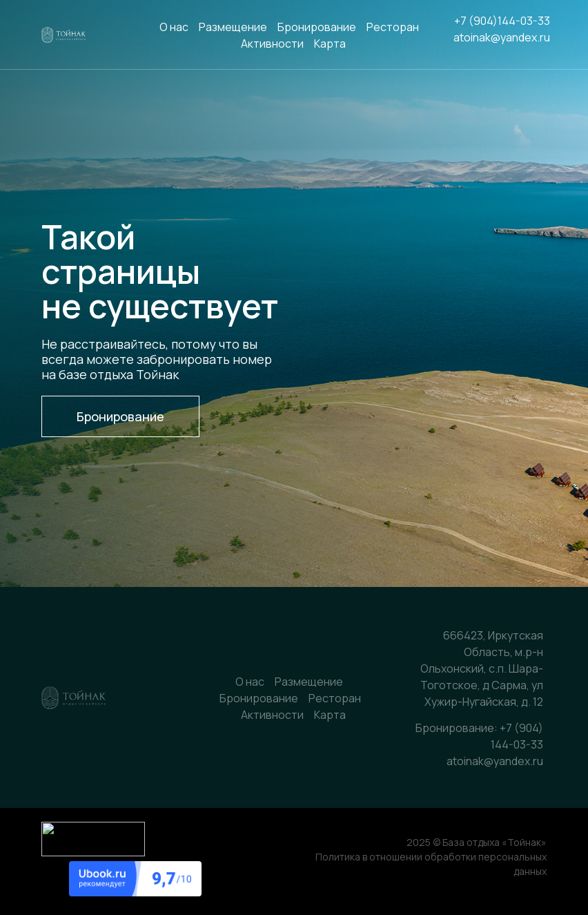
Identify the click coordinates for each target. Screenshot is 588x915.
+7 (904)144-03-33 (502, 21)
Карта (330, 44)
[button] (120, 416)
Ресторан (393, 27)
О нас (174, 27)
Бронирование (317, 27)
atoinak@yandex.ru (502, 37)
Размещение (233, 27)
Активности (272, 44)
